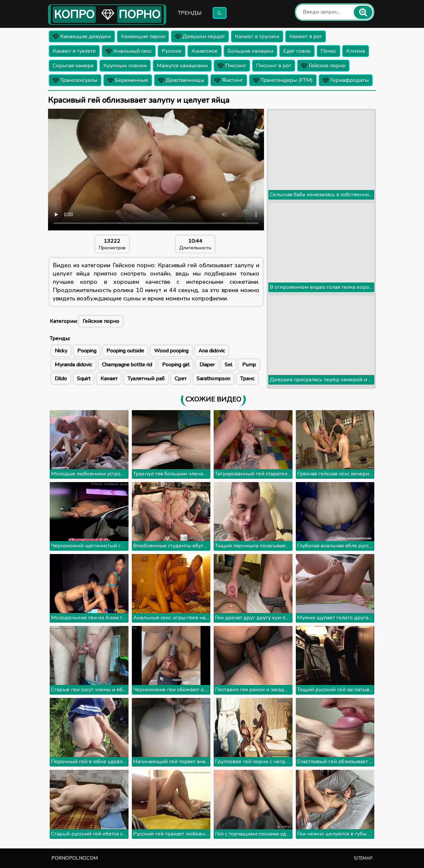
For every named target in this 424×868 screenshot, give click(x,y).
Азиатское (205, 51)
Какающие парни (143, 36)
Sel (228, 365)
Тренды (190, 13)
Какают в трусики (257, 36)
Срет (181, 379)
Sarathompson (213, 379)
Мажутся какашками (182, 66)
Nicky (61, 351)
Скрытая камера (73, 66)
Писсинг (232, 66)
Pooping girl (176, 365)
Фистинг (229, 80)
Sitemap (363, 858)
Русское (172, 51)
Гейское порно (323, 66)
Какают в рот (306, 36)
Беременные (128, 80)
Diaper (207, 365)
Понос (328, 51)
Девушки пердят (200, 36)
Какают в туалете (74, 51)
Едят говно (297, 51)
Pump (249, 365)
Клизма (356, 51)
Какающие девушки (82, 36)
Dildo (61, 379)
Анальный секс (129, 51)
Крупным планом (125, 66)
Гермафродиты (346, 80)
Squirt (84, 379)
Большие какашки (250, 51)
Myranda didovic (73, 365)
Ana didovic (212, 351)
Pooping (87, 351)
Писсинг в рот (274, 66)
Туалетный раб (146, 379)
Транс (247, 379)
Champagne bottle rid (127, 365)
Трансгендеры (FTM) (283, 80)
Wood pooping (171, 351)
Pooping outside (125, 351)
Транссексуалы (75, 80)
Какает (109, 379)
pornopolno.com (75, 858)
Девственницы (181, 80)
